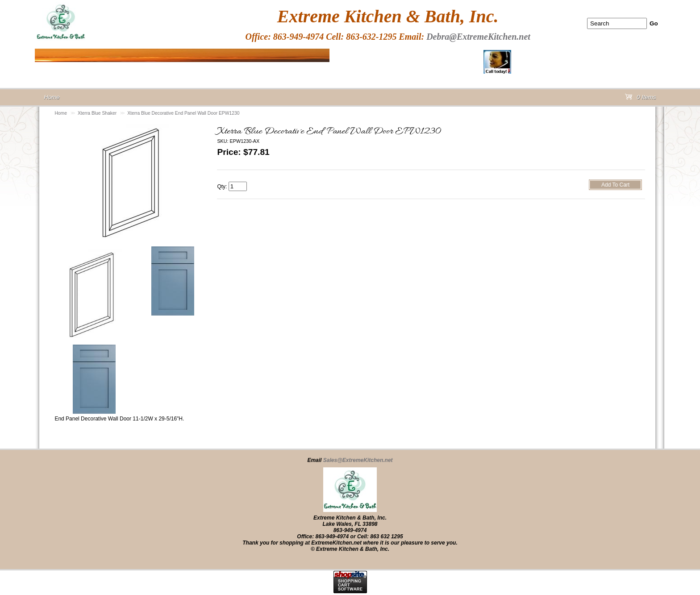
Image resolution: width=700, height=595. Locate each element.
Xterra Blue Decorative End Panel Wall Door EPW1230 (183, 113)
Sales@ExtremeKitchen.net (358, 460)
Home (61, 113)
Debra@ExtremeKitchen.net (478, 37)
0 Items (641, 99)
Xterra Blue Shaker (97, 113)
